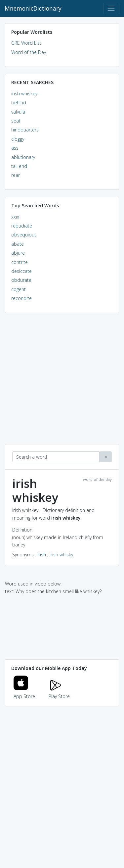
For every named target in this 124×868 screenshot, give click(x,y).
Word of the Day (29, 52)
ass (15, 148)
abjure (18, 253)
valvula (18, 112)
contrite (20, 262)
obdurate (21, 280)
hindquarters (25, 130)
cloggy (18, 139)
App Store (24, 692)
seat (16, 121)
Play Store (59, 692)
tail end (19, 166)
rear (16, 175)
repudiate (22, 226)
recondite (21, 298)
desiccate (21, 271)
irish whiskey (24, 94)
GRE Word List (26, 43)
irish (42, 555)
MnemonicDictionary (33, 8)
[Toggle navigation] (111, 8)
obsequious (24, 235)
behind (19, 102)
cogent (19, 289)
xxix (15, 217)
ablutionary (23, 157)
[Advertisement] (62, 382)
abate (18, 244)
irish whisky (61, 555)
